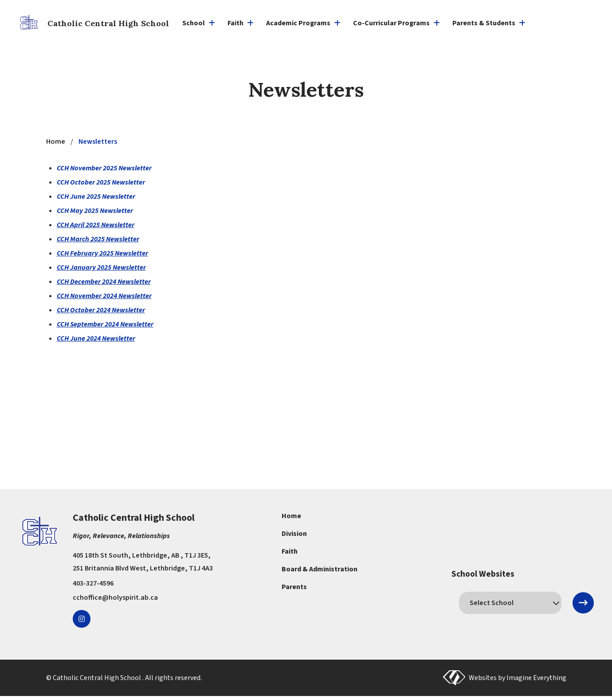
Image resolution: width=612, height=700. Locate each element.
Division (294, 534)
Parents (294, 587)
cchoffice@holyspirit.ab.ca (115, 598)
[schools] (510, 603)
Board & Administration (320, 569)
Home (291, 516)
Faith (290, 551)
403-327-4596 (93, 583)
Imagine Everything (536, 678)
